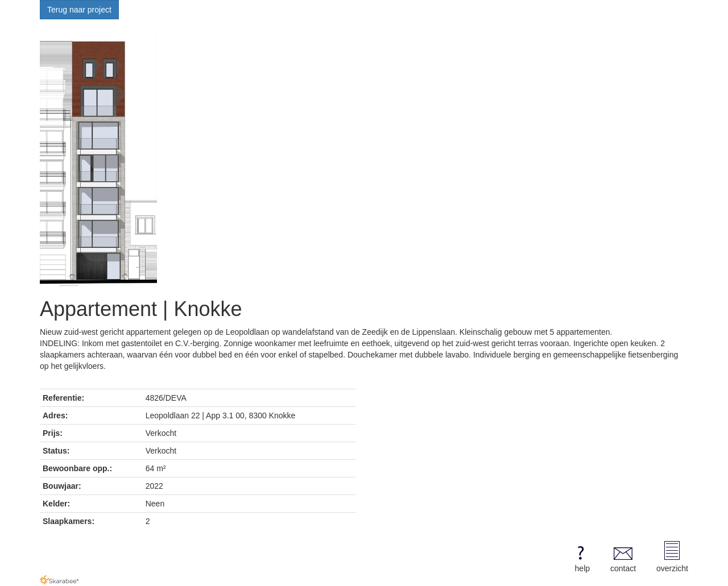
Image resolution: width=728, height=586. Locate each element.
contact (623, 557)
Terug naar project (79, 10)
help (580, 557)
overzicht (672, 557)
